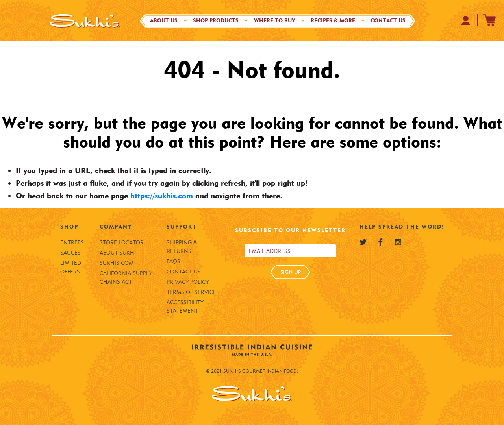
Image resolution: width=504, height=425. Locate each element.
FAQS (173, 261)
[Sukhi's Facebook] (380, 242)
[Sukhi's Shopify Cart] (489, 20)
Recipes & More (333, 21)
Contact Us (388, 21)
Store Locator (122, 243)
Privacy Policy (188, 282)
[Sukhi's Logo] (85, 21)
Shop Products (216, 21)
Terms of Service (191, 292)
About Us (164, 21)
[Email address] (290, 251)
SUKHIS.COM (117, 263)
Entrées (72, 243)
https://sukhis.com (162, 196)
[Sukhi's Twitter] (363, 242)
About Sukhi (118, 253)
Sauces (70, 253)
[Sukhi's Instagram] (398, 242)
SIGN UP (290, 272)
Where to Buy (275, 21)
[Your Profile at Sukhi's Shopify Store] (466, 20)
